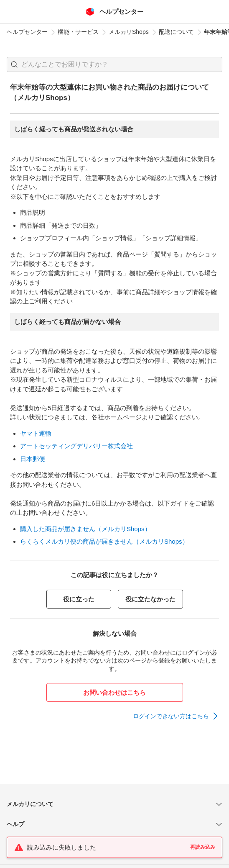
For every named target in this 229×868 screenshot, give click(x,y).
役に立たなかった (150, 599)
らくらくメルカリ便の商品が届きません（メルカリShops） (104, 541)
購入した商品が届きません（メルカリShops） (85, 529)
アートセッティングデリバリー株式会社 (76, 446)
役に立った (79, 599)
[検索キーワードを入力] (122, 64)
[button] (14, 64)
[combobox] (114, 64)
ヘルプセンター (27, 32)
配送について (176, 32)
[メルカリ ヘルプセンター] (115, 12)
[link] (176, 716)
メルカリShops (129, 32)
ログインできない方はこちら (171, 716)
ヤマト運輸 (36, 433)
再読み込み (203, 847)
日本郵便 (33, 459)
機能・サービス (78, 32)
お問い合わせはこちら (114, 692)
